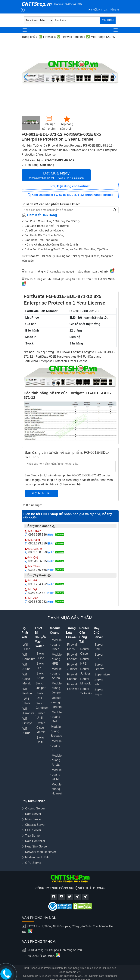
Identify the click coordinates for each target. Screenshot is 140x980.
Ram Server (33, 814)
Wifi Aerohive (28, 711)
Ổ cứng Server (35, 808)
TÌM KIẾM (108, 20)
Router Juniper (85, 671)
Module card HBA (37, 857)
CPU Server (33, 830)
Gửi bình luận (41, 493)
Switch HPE (41, 666)
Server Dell (99, 647)
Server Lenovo (100, 667)
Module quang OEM (57, 774)
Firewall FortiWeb (73, 687)
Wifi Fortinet (28, 691)
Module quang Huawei (57, 789)
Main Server (33, 819)
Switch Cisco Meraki (41, 728)
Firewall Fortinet (72, 657)
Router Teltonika (86, 691)
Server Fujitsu (99, 692)
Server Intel (99, 682)
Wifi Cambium (29, 657)
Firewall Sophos (72, 677)
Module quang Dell (57, 717)
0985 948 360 (74, 4)
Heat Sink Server (37, 846)
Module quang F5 (57, 746)
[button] (114, 77)
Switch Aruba (41, 676)
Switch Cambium (42, 706)
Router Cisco (85, 651)
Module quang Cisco (57, 645)
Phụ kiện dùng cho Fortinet (70, 186)
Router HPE (85, 661)
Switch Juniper (41, 686)
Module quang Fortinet (57, 702)
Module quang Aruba (57, 673)
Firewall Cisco (72, 647)
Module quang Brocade (57, 731)
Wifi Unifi (27, 701)
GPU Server (33, 863)
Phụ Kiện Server (33, 801)
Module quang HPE (57, 659)
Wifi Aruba (27, 667)
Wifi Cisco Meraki (27, 679)
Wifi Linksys (28, 721)
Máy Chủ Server (98, 633)
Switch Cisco (41, 656)
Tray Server (33, 836)
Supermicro (102, 674)
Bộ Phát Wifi (25, 633)
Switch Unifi (41, 715)
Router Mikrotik (85, 681)
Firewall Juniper (72, 667)
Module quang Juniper (57, 688)
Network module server (41, 852)
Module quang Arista (57, 760)
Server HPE (99, 657)
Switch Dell (41, 696)
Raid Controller (35, 841)
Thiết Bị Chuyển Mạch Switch (40, 637)
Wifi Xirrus (26, 731)
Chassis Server (35, 825)
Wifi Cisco (26, 647)
